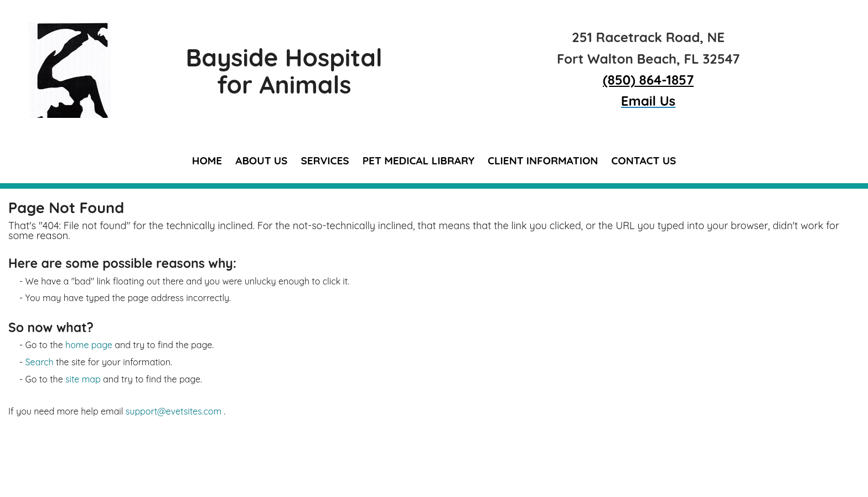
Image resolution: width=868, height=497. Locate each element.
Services (325, 161)
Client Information (543, 161)
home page (89, 345)
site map (83, 379)
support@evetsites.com (174, 411)
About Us (261, 161)
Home (207, 161)
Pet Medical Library (418, 161)
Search (40, 362)
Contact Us (644, 161)
